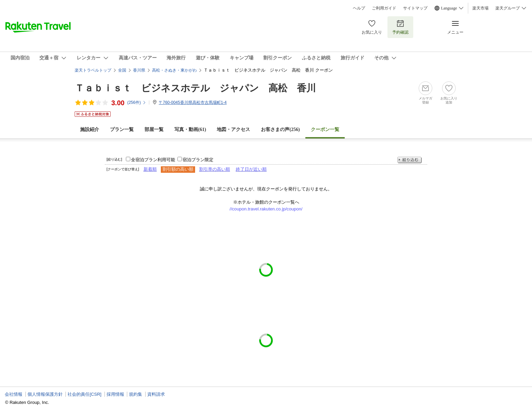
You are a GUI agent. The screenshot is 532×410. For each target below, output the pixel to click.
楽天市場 (480, 8)
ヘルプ (359, 8)
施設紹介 (90, 129)
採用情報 (115, 394)
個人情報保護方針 (45, 394)
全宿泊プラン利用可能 (153, 160)
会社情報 (14, 394)
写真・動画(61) (190, 129)
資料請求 (156, 394)
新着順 (150, 169)
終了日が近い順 (251, 169)
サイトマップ (415, 8)
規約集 (136, 394)
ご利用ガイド (384, 8)
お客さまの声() (280, 129)
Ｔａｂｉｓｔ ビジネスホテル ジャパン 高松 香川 (195, 88)
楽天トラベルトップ (93, 70)
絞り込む (410, 160)
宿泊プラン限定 (198, 160)
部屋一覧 (154, 129)
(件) (137, 102)
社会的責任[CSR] (84, 394)
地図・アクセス (233, 129)
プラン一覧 (122, 129)
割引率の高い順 (215, 169)
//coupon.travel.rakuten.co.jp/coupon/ (266, 209)
